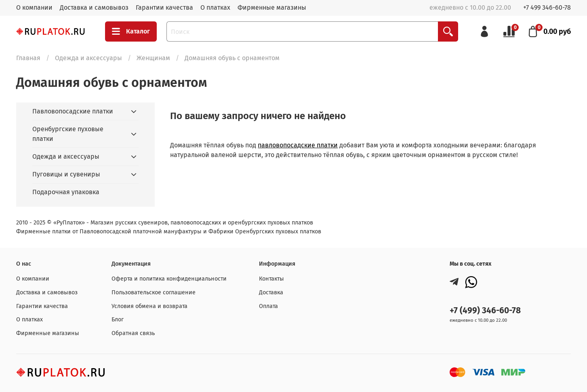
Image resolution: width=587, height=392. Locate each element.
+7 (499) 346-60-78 (485, 311)
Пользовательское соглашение (154, 292)
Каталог (131, 31)
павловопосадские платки (298, 145)
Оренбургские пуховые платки (68, 134)
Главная (28, 58)
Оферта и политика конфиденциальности (169, 279)
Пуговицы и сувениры (66, 174)
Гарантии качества (164, 7)
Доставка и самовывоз (94, 7)
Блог (118, 320)
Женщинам (153, 58)
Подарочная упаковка (66, 192)
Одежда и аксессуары (88, 58)
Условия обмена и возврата (149, 306)
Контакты (271, 279)
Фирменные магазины (272, 7)
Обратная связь (133, 333)
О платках (215, 7)
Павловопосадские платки (73, 111)
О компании (34, 7)
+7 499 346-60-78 (547, 7)
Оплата (268, 306)
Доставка (271, 292)
